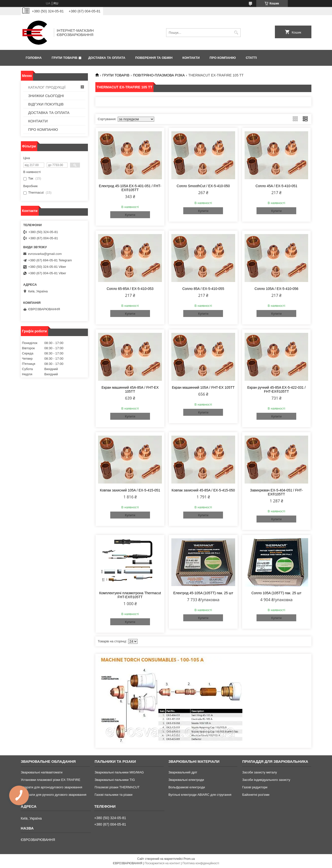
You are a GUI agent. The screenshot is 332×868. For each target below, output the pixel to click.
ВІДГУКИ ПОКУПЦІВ (46, 104)
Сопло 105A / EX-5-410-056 (276, 289)
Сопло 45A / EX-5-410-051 (276, 186)
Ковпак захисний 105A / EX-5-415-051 (130, 490)
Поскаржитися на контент (162, 863)
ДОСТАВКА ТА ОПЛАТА (107, 58)
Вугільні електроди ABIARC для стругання (200, 795)
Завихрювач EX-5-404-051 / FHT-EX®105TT (277, 492)
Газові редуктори (255, 787)
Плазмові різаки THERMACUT (117, 787)
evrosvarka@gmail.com (45, 254)
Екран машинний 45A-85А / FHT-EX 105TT (130, 389)
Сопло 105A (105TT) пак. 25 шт (276, 593)
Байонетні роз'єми (256, 795)
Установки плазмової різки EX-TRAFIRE (51, 780)
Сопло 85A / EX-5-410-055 (203, 289)
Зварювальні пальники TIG (115, 780)
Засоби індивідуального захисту (266, 780)
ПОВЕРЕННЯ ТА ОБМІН (154, 58)
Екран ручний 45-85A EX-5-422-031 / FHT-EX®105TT (277, 389)
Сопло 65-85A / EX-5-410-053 (130, 289)
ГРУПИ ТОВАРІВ (65, 58)
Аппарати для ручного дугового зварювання (54, 795)
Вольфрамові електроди (187, 787)
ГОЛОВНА (34, 58)
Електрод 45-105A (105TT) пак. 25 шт (203, 593)
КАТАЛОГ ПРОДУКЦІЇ (47, 87)
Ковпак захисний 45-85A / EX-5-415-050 (203, 490)
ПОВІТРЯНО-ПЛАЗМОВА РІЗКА (159, 75)
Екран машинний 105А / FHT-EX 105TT (203, 387)
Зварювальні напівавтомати (42, 772)
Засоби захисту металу (259, 772)
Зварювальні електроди (186, 780)
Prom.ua (189, 859)
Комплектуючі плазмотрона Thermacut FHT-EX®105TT (130, 595)
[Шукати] (236, 33)
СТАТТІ (251, 58)
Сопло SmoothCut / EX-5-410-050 (203, 186)
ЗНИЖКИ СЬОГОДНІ (46, 96)
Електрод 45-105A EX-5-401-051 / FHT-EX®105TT (130, 188)
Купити (130, 215)
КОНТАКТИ (191, 58)
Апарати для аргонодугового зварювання (52, 787)
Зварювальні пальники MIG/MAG (119, 772)
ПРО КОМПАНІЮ (223, 58)
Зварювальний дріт (183, 772)
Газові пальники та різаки (113, 795)
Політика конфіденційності (201, 863)
